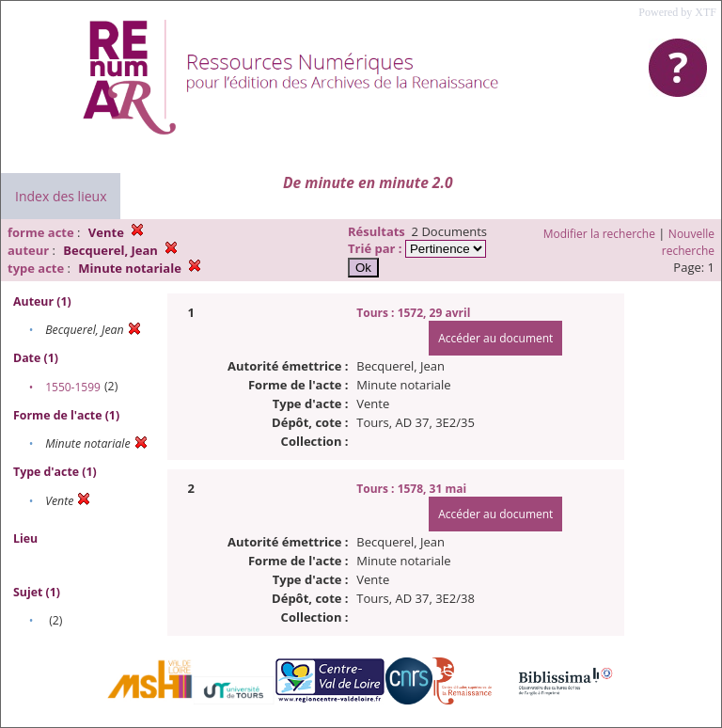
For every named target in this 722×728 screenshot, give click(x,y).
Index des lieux (61, 196)
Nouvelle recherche (688, 242)
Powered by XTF (677, 12)
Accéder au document (495, 338)
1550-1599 (73, 387)
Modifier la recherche (599, 234)
